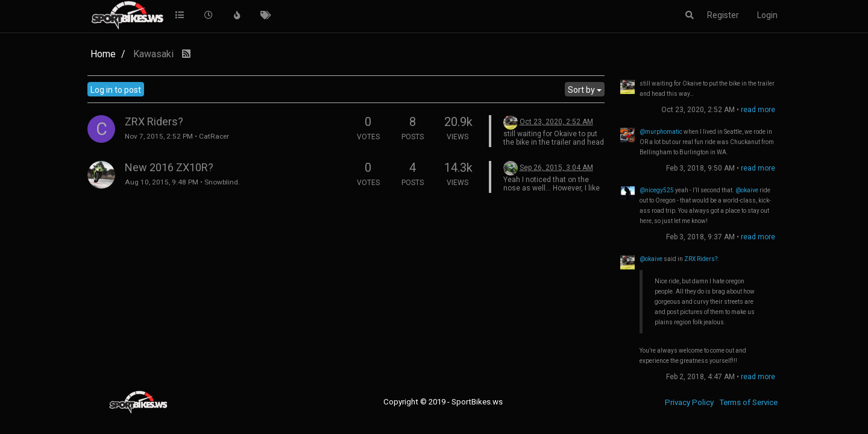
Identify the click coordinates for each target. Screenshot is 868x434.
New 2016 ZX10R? (169, 167)
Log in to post (116, 90)
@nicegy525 (657, 190)
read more (758, 110)
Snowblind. (222, 182)
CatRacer (214, 136)
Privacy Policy (689, 402)
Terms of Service (748, 402)
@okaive (747, 190)
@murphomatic (661, 132)
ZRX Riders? (154, 121)
